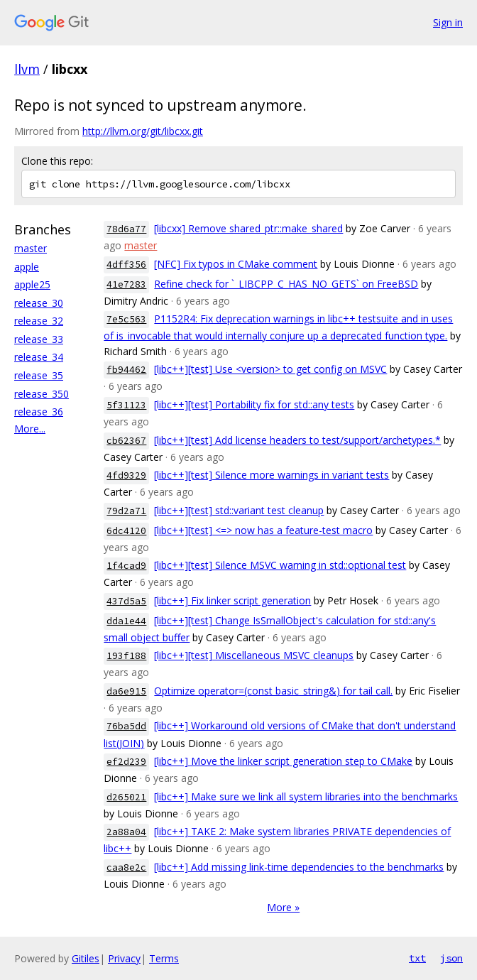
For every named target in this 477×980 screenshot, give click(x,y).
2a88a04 (126, 832)
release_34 (39, 357)
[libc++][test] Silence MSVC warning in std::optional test (280, 565)
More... (30, 429)
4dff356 (126, 265)
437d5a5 (126, 601)
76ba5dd (126, 726)
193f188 (126, 656)
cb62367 (126, 441)
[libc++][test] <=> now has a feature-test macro (263, 530)
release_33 (39, 339)
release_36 (39, 412)
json (451, 958)
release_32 (39, 321)
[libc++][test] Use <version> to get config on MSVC (270, 369)
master (31, 248)
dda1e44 (126, 621)
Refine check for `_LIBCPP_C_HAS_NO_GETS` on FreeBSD (286, 284)
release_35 (39, 375)
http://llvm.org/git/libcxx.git (143, 131)
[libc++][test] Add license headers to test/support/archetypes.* (297, 440)
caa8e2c (126, 867)
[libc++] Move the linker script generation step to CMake (283, 761)
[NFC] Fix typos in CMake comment (236, 264)
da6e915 (126, 691)
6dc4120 (126, 531)
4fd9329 (126, 475)
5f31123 (126, 405)
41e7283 (126, 284)
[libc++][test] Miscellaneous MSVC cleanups (254, 655)
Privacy (124, 958)
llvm (27, 69)
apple (27, 267)
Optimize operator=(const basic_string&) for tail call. (273, 691)
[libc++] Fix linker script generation (232, 600)
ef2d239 (126, 762)
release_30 (39, 303)
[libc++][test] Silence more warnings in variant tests (272, 475)
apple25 (32, 284)
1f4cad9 (126, 566)
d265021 (126, 797)
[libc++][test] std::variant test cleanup (239, 510)
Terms (164, 958)
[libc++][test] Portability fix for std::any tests (254, 404)
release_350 (42, 394)
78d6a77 (126, 229)
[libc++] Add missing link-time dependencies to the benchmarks (299, 867)
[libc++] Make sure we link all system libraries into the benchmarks (306, 796)
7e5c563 (126, 319)
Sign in (448, 22)
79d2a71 (126, 511)
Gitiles (86, 958)
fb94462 (126, 370)
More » (283, 907)
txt (417, 958)
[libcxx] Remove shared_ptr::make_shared (248, 228)
